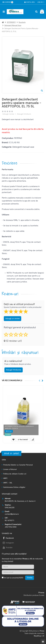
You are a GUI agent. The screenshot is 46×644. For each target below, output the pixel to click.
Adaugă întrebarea (14, 370)
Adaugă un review (13, 319)
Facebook (8, 538)
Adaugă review (8, 114)
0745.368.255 (10, 508)
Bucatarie (22, 22)
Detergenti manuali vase (13, 26)
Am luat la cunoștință (14, 578)
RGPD (21, 578)
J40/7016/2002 (11, 527)
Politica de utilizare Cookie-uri (15, 474)
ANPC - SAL (8, 483)
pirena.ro (36, 631)
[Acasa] (3, 22)
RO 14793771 (9, 521)
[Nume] (18, 567)
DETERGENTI (11, 22)
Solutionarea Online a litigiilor (14, 487)
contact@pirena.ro (12, 514)
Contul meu (30, 2)
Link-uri (41, 2)
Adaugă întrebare (24, 114)
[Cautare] (36, 12)
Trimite (30, 578)
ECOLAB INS (14, 143)
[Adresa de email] (18, 572)
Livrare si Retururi (10, 469)
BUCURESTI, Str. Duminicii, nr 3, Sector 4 (20, 501)
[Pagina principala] (16, 12)
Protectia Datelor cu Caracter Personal (18, 465)
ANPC (5, 478)
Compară (7, 2)
